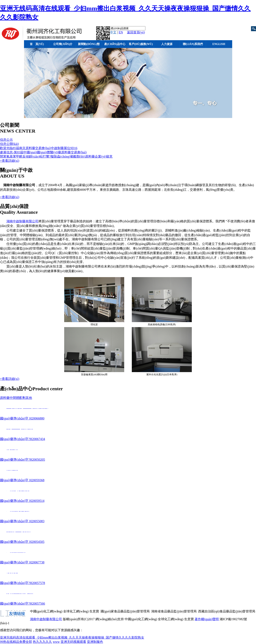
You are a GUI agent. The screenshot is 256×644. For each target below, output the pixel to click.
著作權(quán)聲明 (207, 619)
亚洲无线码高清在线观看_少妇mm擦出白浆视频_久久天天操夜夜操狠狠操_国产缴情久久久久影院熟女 (72, 638)
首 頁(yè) (37, 44)
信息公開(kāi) (9, 144)
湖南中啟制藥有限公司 (22, 221)
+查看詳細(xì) (10, 161)
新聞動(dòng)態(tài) (89, 45)
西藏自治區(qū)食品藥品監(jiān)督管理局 (227, 611)
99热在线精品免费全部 (16, 642)
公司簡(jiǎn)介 (63, 44)
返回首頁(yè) (136, 32)
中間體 (14, 398)
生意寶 (94, 611)
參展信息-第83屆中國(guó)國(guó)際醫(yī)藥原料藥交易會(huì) (43, 152)
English (219, 44)
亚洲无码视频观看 (73, 642)
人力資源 (167, 44)
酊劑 (22, 398)
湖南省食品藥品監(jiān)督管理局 (174, 611)
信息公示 (6, 140)
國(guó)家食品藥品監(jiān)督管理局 (125, 611)
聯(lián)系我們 (193, 44)
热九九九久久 (42, 642)
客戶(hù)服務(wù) (141, 44)
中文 (113, 32)
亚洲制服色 (95, 642)
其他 (29, 398)
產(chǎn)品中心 (115, 44)
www (56, 642)
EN (121, 32)
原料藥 (5, 398)
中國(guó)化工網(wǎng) (46, 611)
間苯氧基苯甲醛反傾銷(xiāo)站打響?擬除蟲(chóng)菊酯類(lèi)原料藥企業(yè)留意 (56, 156)
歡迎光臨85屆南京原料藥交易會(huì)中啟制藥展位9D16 (39, 148)
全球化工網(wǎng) (76, 611)
